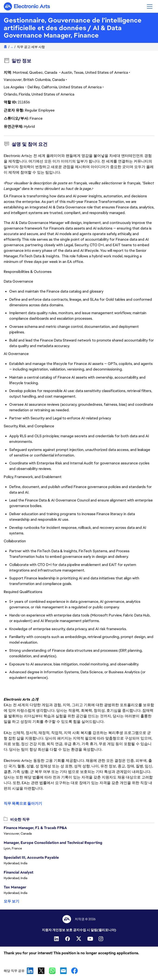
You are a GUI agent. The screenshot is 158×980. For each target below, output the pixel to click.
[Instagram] (101, 939)
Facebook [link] (74, 971)
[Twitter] (79, 939)
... (12, 47)
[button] (150, 6)
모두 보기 (11, 901)
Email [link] (63, 971)
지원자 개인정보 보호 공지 (61, 930)
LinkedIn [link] (30, 971)
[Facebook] (68, 939)
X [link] (41, 971)
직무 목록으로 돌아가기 (23, 804)
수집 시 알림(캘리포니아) (98, 930)
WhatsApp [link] (52, 971)
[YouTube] (90, 939)
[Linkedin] (57, 939)
